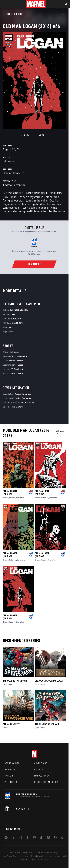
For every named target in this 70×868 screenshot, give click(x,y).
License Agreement (58, 856)
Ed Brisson (9, 161)
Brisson (6, 498)
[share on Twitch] (56, 838)
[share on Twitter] (13, 838)
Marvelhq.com (42, 776)
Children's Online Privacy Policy (35, 856)
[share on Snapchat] (41, 838)
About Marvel (12, 763)
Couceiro (44, 560)
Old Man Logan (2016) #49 (42, 493)
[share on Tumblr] (27, 838)
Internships (11, 782)
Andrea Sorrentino (14, 185)
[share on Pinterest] (49, 838)
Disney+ (39, 769)
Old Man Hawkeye (11, 724)
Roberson (45, 498)
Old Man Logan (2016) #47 (42, 555)
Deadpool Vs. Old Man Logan (49, 681)
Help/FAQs (10, 769)
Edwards (12, 498)
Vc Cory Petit (17, 369)
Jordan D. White (16, 373)
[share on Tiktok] (63, 838)
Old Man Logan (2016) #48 (10, 555)
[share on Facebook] (6, 838)
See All (60, 432)
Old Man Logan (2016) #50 (10, 493)
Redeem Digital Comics (46, 782)
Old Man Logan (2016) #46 (10, 617)
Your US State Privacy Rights (48, 852)
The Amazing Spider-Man (15, 681)
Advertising (41, 763)
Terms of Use (14, 852)
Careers (9, 776)
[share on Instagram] (20, 838)
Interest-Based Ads (27, 860)
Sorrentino (20, 498)
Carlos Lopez (17, 365)
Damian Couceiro (13, 173)
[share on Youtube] (34, 838)
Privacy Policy (28, 852)
